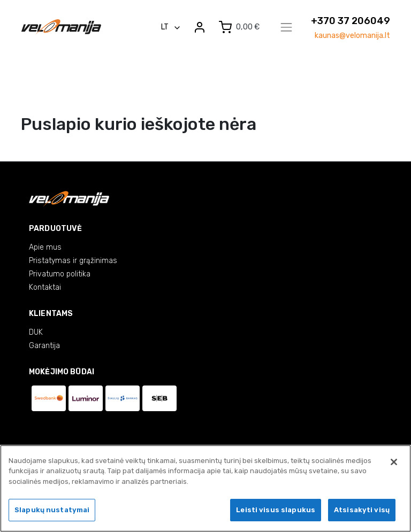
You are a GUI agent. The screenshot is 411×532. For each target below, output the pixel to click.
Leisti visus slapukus (276, 511)
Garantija (44, 346)
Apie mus (45, 247)
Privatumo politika (60, 274)
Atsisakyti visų (362, 511)
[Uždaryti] (394, 463)
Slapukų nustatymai (52, 511)
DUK (36, 332)
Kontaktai (45, 287)
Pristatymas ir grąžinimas (73, 261)
